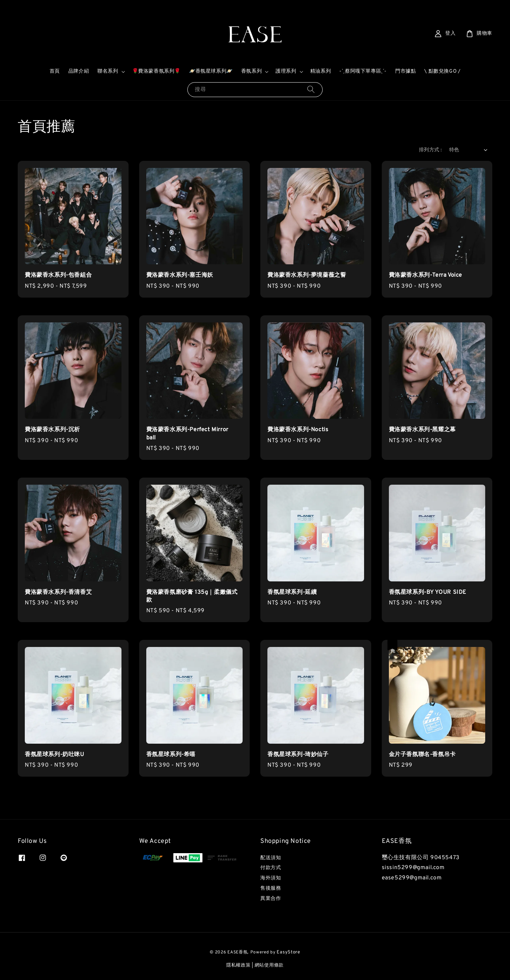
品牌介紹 (79, 71)
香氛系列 (251, 71)
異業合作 (271, 899)
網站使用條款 (269, 965)
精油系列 (321, 71)
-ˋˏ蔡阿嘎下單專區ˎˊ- (363, 71)
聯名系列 (108, 71)
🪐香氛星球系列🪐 (211, 71)
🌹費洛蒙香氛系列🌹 (156, 71)
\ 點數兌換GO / (442, 71)
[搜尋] (311, 89)
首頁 (55, 71)
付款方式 (271, 868)
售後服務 (271, 888)
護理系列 (286, 71)
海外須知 (271, 878)
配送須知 (271, 858)
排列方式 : (430, 150)
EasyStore (288, 952)
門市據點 (406, 71)
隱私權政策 (239, 965)
